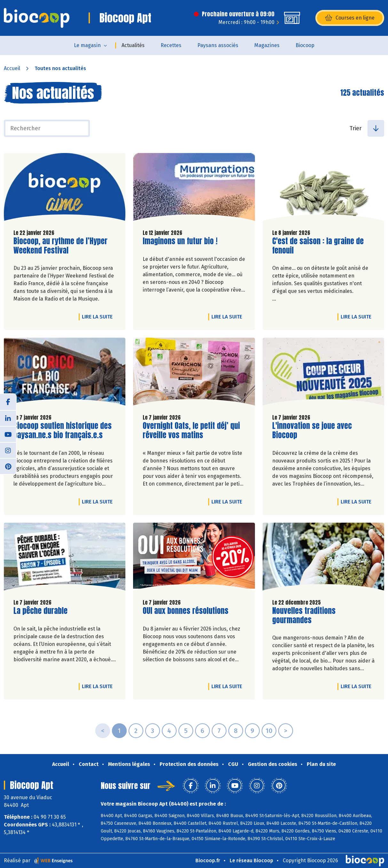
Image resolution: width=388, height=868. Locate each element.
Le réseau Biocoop (251, 860)
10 (269, 731)
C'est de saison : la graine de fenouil (318, 246)
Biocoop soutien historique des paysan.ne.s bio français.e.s (63, 430)
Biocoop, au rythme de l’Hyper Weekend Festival (60, 246)
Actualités (133, 45)
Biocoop (305, 45)
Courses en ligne (350, 18)
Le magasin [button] (87, 45)
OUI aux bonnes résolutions (186, 611)
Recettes (171, 45)
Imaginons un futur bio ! (180, 241)
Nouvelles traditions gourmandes (309, 615)
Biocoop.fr (208, 860)
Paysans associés (218, 45)
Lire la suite (99, 317)
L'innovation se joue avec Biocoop (312, 430)
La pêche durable (40, 611)
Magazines (267, 45)
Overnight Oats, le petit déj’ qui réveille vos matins (191, 430)
